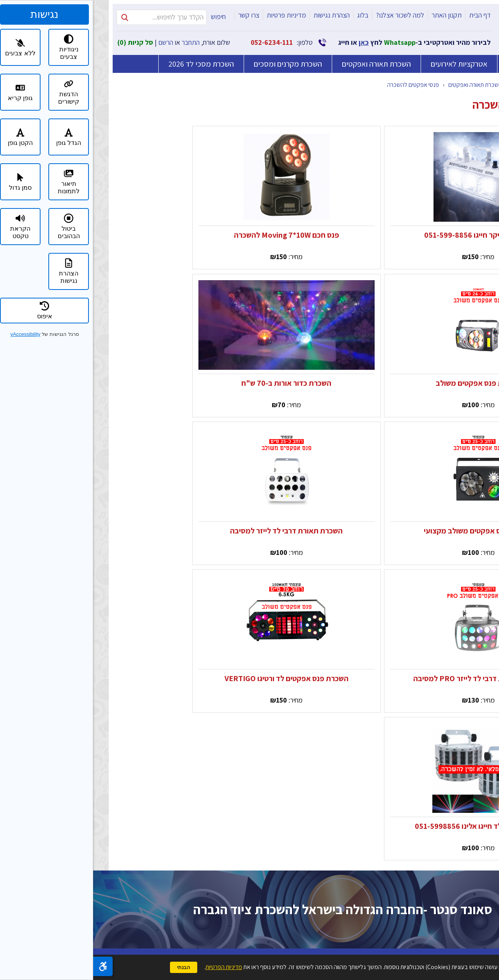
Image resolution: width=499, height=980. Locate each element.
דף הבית (387, 15)
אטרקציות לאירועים (366, 64)
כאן (271, 42)
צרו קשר (156, 15)
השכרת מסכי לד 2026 (108, 62)
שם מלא (228, 711)
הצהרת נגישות (238, 15)
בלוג (270, 15)
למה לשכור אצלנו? (307, 15)
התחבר (97, 42)
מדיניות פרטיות (193, 15)
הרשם (73, 42)
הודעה (228, 822)
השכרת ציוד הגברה (442, 64)
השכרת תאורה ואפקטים (283, 64)
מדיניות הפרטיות (203, 891)
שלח (172, 926)
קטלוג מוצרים (434, 85)
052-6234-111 (179, 42)
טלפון (228, 747)
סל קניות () (42, 42)
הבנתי (90, 967)
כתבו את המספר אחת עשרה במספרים (228, 862)
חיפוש (125, 17)
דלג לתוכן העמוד (494, 5)
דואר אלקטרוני (228, 783)
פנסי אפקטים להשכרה (320, 85)
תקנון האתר (353, 15)
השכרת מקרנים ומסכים (195, 64)
